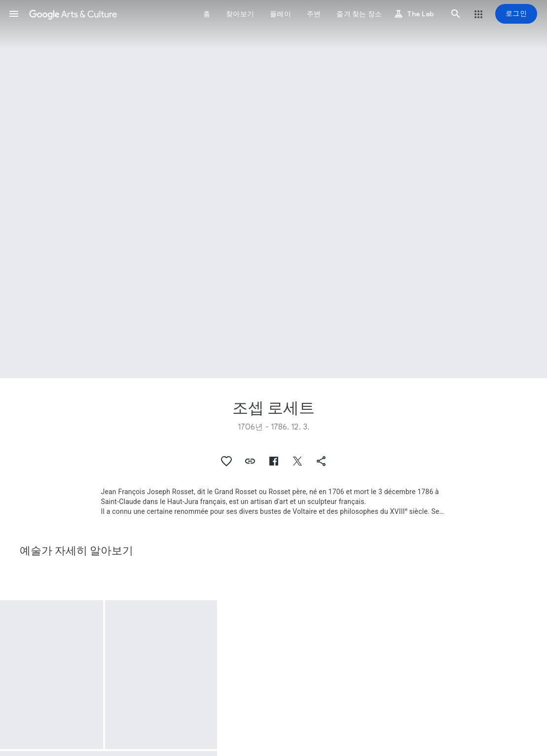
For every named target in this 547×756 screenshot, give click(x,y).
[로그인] (516, 14)
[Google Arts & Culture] (73, 14)
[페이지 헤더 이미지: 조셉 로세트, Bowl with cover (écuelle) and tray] (273, 189)
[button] (14, 14)
